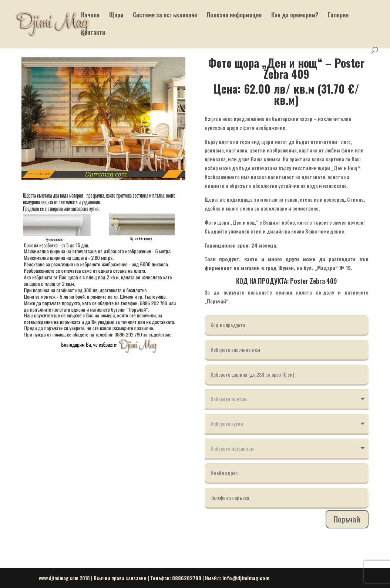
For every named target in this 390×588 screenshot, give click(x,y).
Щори (116, 16)
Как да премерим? (295, 16)
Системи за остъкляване (165, 16)
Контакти (93, 33)
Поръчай (347, 519)
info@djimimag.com (246, 578)
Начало (90, 16)
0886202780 (187, 578)
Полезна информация (234, 16)
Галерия (338, 16)
